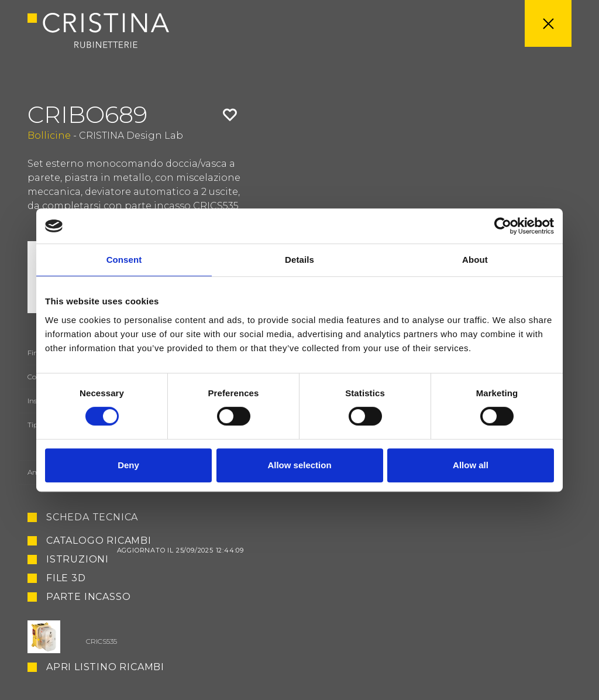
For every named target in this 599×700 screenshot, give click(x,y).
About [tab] (475, 260)
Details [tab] (299, 260)
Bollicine (49, 135)
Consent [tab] (124, 260)
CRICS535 (101, 641)
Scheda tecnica (92, 517)
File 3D (66, 578)
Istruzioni (78, 560)
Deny (128, 465)
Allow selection (299, 465)
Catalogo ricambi (145, 541)
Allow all (471, 465)
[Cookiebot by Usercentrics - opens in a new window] (503, 226)
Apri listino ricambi (105, 667)
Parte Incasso (88, 597)
